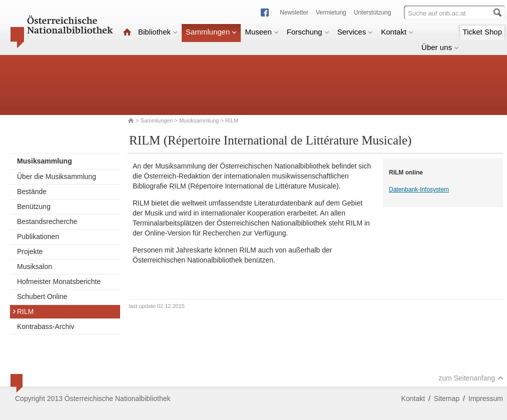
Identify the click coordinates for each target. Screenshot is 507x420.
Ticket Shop (482, 32)
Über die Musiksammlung (57, 176)
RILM (23, 311)
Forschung (308, 32)
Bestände (32, 191)
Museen (262, 32)
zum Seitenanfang (471, 378)
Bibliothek (158, 32)
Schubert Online (42, 296)
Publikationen (38, 236)
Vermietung (331, 12)
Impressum (486, 398)
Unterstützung (373, 12)
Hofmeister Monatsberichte (59, 281)
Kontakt (397, 32)
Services (355, 32)
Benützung (34, 206)
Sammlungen (211, 32)
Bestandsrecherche (47, 221)
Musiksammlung (199, 120)
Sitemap (447, 398)
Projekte (30, 251)
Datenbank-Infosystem (419, 189)
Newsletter (294, 12)
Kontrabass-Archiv (46, 326)
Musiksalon (35, 266)
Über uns (440, 47)
